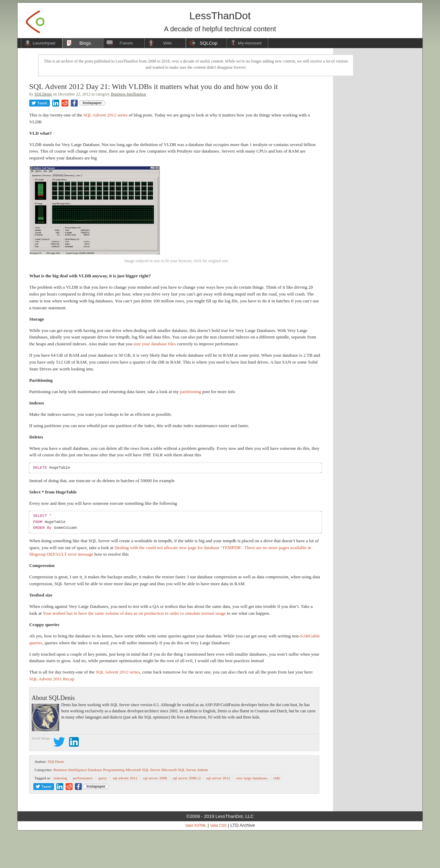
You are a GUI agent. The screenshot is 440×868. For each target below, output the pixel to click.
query (103, 813)
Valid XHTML (196, 861)
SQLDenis (43, 94)
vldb (276, 813)
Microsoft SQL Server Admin (185, 805)
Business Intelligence (129, 94)
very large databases (252, 813)
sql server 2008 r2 (187, 813)
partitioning (191, 427)
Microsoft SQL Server (143, 805)
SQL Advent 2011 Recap (52, 714)
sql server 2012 (218, 813)
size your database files (155, 379)
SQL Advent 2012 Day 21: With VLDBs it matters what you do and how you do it (153, 86)
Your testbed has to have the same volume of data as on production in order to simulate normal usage (134, 648)
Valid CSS (218, 861)
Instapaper (92, 103)
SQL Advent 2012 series (105, 115)
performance (83, 813)
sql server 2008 (155, 813)
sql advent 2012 (125, 813)
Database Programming (106, 805)
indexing (60, 813)
